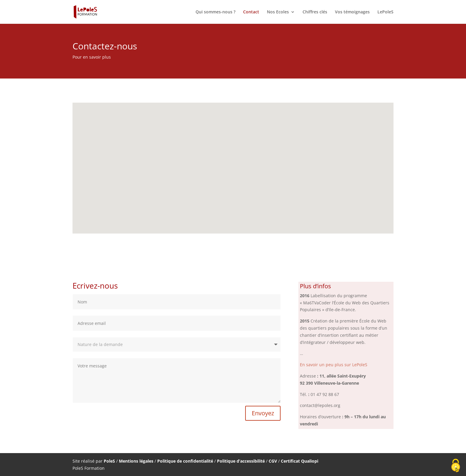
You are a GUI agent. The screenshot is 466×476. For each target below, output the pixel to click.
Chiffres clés (315, 12)
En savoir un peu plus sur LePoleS (334, 365)
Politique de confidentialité (185, 461)
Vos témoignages (352, 12)
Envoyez (263, 413)
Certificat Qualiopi (300, 461)
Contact (251, 12)
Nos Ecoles (278, 12)
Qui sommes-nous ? (215, 12)
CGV (273, 461)
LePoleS (385, 12)
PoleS (110, 461)
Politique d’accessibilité (241, 461)
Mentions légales (136, 461)
